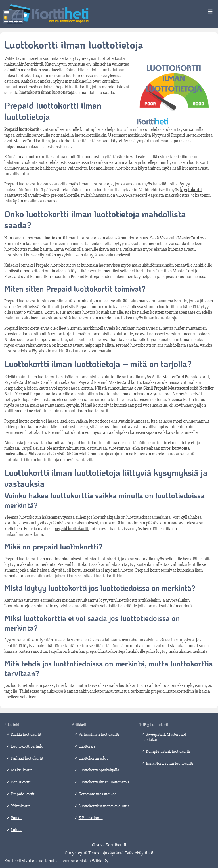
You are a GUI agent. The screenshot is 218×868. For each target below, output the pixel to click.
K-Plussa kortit (91, 818)
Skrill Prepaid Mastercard (166, 388)
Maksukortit (21, 770)
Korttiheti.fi (116, 845)
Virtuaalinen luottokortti (99, 734)
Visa (164, 238)
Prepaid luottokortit (22, 129)
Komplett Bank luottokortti (168, 751)
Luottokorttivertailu (27, 746)
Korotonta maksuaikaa (98, 794)
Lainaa (17, 830)
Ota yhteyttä (76, 853)
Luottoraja (87, 746)
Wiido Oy (100, 861)
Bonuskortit (21, 782)
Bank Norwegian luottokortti (170, 763)
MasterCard (188, 238)
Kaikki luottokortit (26, 734)
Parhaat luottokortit (27, 758)
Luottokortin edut (93, 758)
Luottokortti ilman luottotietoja (104, 782)
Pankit (16, 818)
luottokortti (55, 238)
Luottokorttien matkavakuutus (104, 806)
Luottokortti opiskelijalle (99, 770)
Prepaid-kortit (23, 794)
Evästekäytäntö (139, 853)
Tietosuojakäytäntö (106, 853)
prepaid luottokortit (71, 529)
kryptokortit (191, 190)
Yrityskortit (20, 806)
